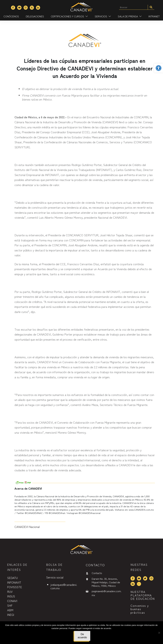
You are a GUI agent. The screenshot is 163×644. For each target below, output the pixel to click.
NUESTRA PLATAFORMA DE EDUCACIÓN (143, 595)
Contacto (97, 573)
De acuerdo (82, 636)
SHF (10, 605)
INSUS (11, 596)
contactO (95, 565)
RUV (10, 592)
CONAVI (12, 601)
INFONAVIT (14, 582)
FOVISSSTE (15, 587)
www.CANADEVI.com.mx (141, 510)
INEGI (11, 615)
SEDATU (12, 578)
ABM (10, 610)
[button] (159, 68)
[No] (159, 633)
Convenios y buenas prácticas (140, 609)
